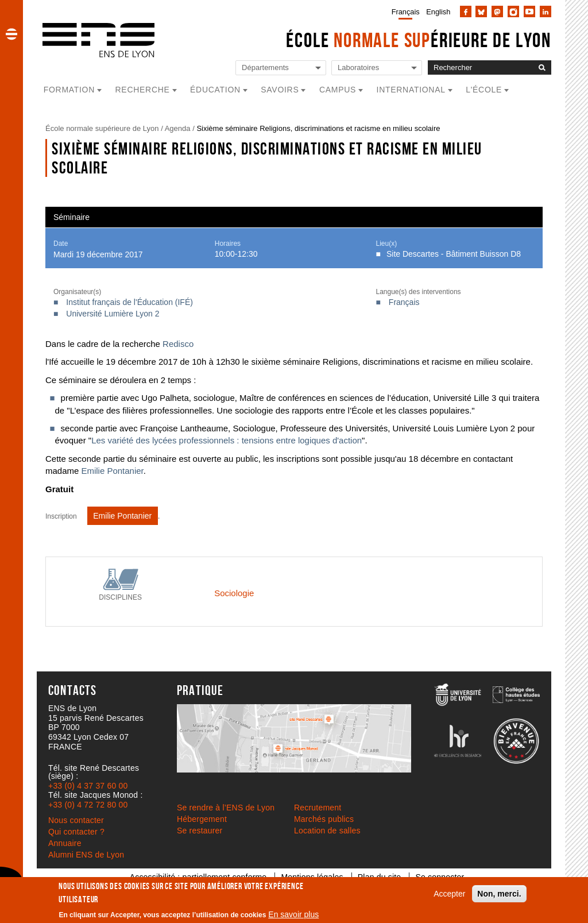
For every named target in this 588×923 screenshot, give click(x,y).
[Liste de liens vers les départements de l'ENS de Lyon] (281, 68)
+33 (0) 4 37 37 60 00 (88, 786)
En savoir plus (293, 914)
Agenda (178, 128)
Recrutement (318, 808)
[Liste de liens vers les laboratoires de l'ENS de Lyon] (377, 68)
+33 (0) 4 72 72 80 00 (88, 805)
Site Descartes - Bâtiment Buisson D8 (454, 254)
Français (406, 12)
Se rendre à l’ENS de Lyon (226, 808)
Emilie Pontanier (111, 471)
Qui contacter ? (76, 832)
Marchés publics (324, 819)
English (438, 12)
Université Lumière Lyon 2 (113, 314)
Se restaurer (200, 831)
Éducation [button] (215, 90)
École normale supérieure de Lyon (102, 128)
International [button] (411, 90)
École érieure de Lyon (419, 40)
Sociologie (234, 593)
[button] (11, 34)
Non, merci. (499, 894)
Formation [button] (69, 90)
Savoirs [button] (280, 90)
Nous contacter (76, 820)
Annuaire (65, 843)
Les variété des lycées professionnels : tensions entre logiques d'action (227, 440)
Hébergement (202, 819)
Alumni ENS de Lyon (86, 855)
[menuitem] (403, 11)
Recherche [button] (143, 90)
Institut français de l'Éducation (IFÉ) (129, 302)
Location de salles (327, 831)
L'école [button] (484, 90)
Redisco (178, 344)
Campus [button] (338, 90)
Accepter (449, 894)
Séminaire (71, 217)
